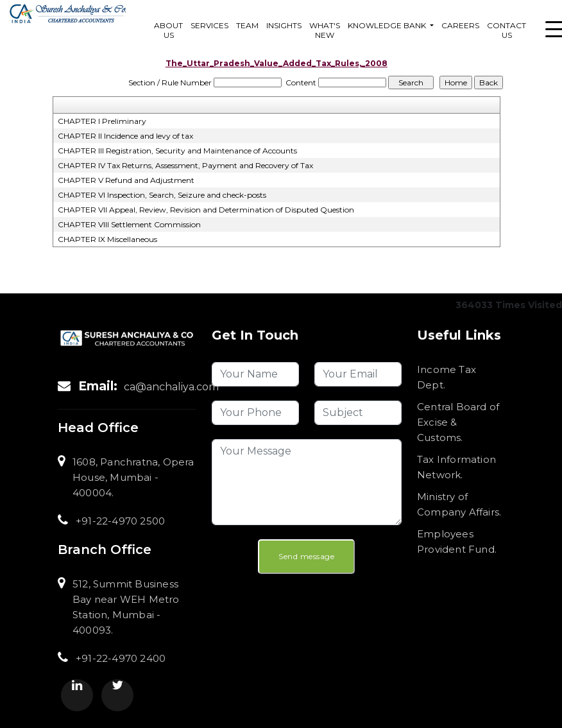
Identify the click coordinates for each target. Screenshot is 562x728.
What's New (325, 30)
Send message (306, 556)
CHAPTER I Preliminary (102, 121)
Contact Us (507, 30)
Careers (460, 25)
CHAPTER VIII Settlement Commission (129, 224)
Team (247, 25)
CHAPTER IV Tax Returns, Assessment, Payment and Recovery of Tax (185, 165)
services (209, 25)
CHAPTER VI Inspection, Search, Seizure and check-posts (162, 195)
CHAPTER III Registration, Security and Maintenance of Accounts (177, 151)
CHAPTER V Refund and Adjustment (126, 180)
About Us (168, 30)
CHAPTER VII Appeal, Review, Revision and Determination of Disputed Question (206, 210)
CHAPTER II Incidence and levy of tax (125, 136)
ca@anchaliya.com (171, 387)
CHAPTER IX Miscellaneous (107, 239)
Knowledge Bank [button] (388, 25)
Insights (284, 25)
